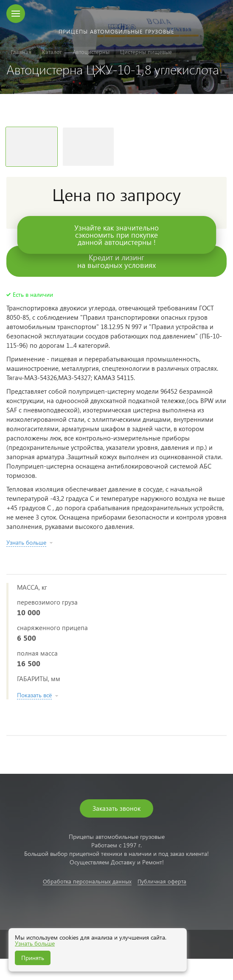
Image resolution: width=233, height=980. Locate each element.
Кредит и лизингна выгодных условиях (116, 261)
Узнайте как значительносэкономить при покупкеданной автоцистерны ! (116, 235)
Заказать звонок (116, 808)
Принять (33, 958)
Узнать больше (35, 943)
